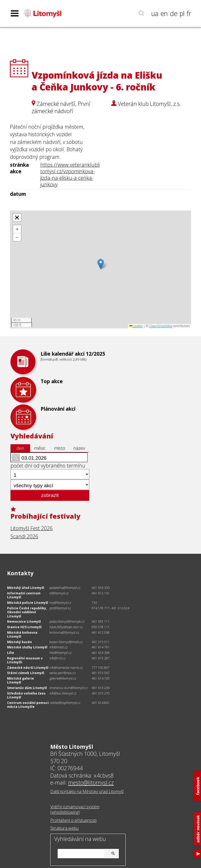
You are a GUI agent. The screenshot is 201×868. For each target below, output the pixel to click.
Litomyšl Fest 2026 (32, 528)
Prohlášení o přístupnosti (73, 820)
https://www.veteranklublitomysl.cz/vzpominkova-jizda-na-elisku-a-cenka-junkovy (70, 175)
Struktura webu (64, 828)
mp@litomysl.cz (60, 603)
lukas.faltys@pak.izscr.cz (66, 627)
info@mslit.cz (58, 647)
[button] (101, 264)
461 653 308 (101, 653)
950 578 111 (101, 627)
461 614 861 (101, 703)
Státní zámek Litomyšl (26, 673)
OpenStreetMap (161, 326)
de (174, 13)
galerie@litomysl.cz (63, 678)
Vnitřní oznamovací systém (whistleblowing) (75, 809)
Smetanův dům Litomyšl (27, 688)
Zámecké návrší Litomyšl (28, 668)
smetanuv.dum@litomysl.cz (69, 688)
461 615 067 (101, 673)
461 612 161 (101, 593)
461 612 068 (101, 633)
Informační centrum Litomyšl (24, 595)
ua (155, 13)
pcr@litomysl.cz (60, 608)
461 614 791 (101, 647)
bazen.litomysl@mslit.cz (66, 642)
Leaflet (136, 326)
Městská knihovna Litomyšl (22, 635)
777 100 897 (101, 668)
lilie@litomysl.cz (60, 653)
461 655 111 (101, 622)
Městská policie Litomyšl (28, 603)
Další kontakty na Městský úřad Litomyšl (87, 791)
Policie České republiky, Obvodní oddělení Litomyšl (27, 612)
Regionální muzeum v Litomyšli (25, 660)
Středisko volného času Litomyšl (26, 695)
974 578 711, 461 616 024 (110, 608)
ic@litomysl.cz (59, 593)
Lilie (11, 653)
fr (189, 13)
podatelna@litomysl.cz (65, 588)
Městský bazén (19, 642)
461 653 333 (101, 588)
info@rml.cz (58, 658)
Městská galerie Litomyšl (21, 680)
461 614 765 (101, 678)
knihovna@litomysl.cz (64, 633)
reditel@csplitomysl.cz (65, 703)
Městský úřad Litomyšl (26, 588)
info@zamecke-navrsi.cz (66, 668)
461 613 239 (101, 688)
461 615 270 (101, 693)
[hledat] (87, 853)
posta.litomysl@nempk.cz (67, 622)
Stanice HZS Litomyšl (24, 627)
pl (182, 13)
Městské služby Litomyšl (27, 647)
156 (94, 603)
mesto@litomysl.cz (91, 782)
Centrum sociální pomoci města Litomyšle (28, 705)
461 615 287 (101, 658)
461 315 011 (101, 642)
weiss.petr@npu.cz (63, 673)
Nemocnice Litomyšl (24, 622)
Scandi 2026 (24, 536)
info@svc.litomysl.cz (63, 693)
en (164, 13)
